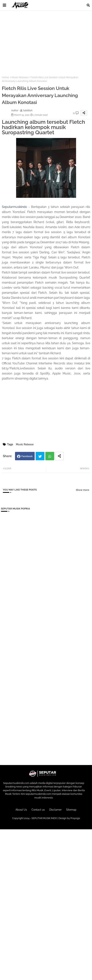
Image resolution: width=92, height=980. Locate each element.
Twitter (40, 456)
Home (5, 77)
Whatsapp (50, 456)
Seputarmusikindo (15, 207)
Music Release (20, 77)
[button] (88, 5)
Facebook (27, 456)
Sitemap (71, 810)
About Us (21, 810)
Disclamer (55, 810)
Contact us (38, 810)
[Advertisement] (46, 41)
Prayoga (75, 818)
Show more (83, 490)
